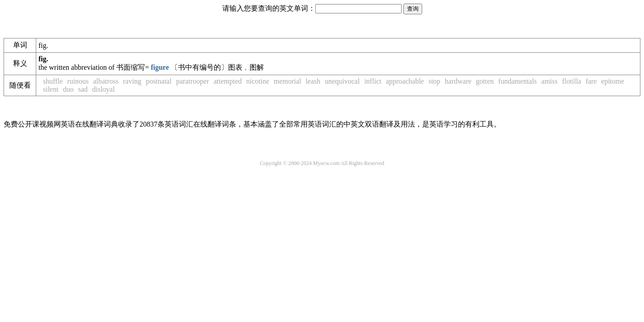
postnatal (159, 81)
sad (83, 89)
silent (51, 89)
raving (132, 81)
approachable (405, 81)
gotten (485, 81)
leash (313, 81)
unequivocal (342, 81)
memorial (287, 81)
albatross (106, 81)
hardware (458, 81)
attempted (227, 81)
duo (68, 89)
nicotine (258, 81)
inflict (373, 81)
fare (591, 81)
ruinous (78, 81)
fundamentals (517, 81)
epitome (613, 81)
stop (434, 81)
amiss (549, 81)
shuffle (53, 81)
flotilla (572, 81)
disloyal (104, 89)
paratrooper (193, 81)
